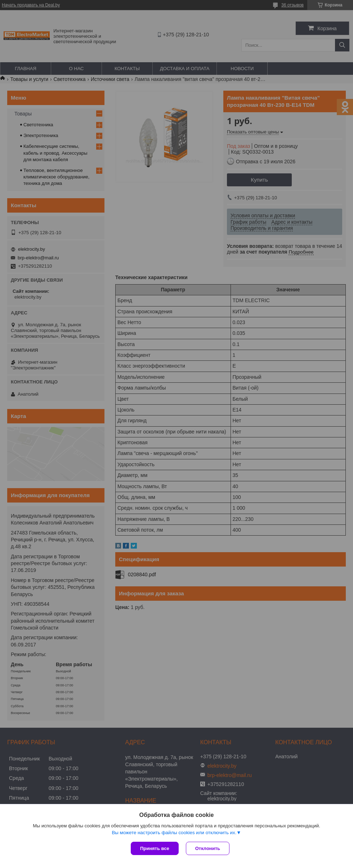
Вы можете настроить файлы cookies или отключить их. (174, 833)
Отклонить (208, 848)
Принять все (155, 848)
